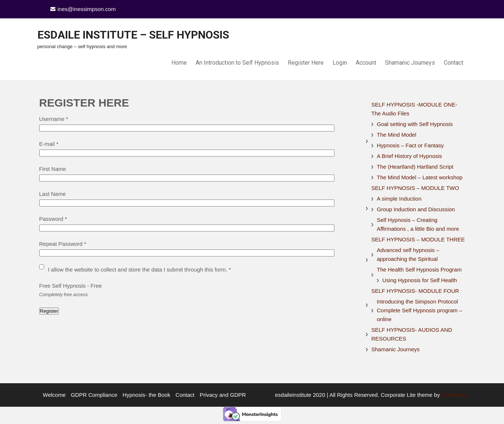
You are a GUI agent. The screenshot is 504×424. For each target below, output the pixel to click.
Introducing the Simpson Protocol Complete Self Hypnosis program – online (420, 310)
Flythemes (453, 395)
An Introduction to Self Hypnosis (237, 63)
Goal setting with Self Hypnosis (415, 124)
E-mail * (49, 144)
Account (366, 63)
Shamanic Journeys (410, 63)
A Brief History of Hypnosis (410, 156)
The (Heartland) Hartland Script (415, 167)
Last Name (53, 194)
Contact (454, 63)
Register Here (306, 63)
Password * (53, 219)
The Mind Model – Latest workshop (420, 177)
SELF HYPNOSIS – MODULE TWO (415, 188)
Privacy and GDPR (223, 395)
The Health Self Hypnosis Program (419, 270)
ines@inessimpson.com (87, 9)
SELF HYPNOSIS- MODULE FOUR (415, 291)
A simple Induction (399, 199)
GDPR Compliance (94, 395)
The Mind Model (397, 135)
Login (340, 63)
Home (179, 63)
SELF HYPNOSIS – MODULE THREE (418, 239)
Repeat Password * (63, 244)
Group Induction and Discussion (416, 209)
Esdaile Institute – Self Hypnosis (133, 35)
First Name (53, 169)
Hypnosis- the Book (146, 395)
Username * (54, 119)
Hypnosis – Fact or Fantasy (411, 145)
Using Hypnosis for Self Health (420, 280)
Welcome (54, 395)
